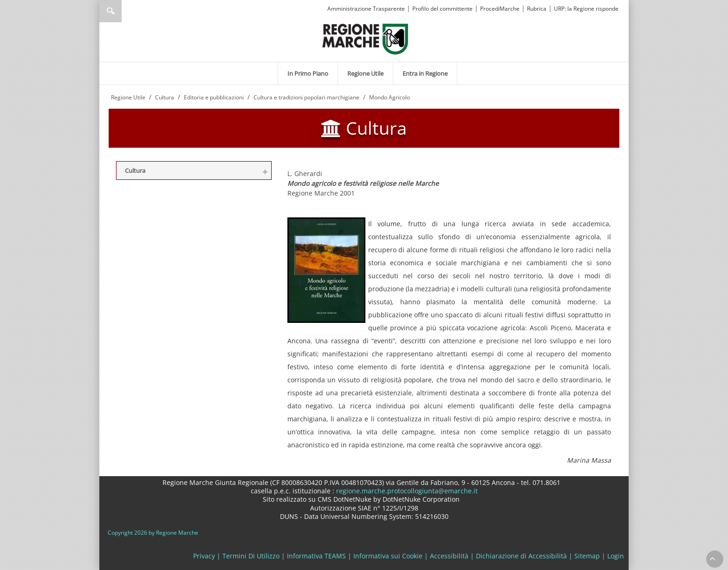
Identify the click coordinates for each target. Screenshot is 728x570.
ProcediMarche (500, 9)
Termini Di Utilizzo (251, 556)
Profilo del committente (442, 9)
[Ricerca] (128, 11)
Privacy (204, 556)
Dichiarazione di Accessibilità (521, 556)
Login (616, 556)
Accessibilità (449, 556)
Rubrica (537, 9)
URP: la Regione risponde (586, 9)
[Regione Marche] (365, 38)
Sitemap (587, 556)
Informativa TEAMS (316, 556)
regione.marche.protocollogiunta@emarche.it (406, 491)
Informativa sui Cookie (388, 556)
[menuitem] (308, 73)
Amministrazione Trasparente (366, 9)
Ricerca (110, 11)
